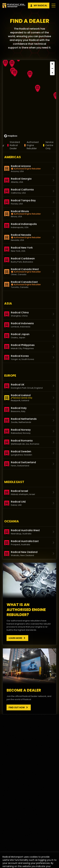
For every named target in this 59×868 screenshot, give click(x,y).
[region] (29, 99)
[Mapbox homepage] (11, 136)
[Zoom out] (52, 68)
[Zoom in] (52, 64)
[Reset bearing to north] (52, 73)
